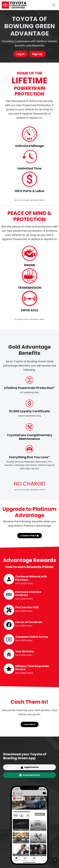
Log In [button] (21, 54)
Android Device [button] (29, 775)
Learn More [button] (30, 724)
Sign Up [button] (37, 54)
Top (55, 860)
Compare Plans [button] (30, 536)
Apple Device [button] (30, 767)
